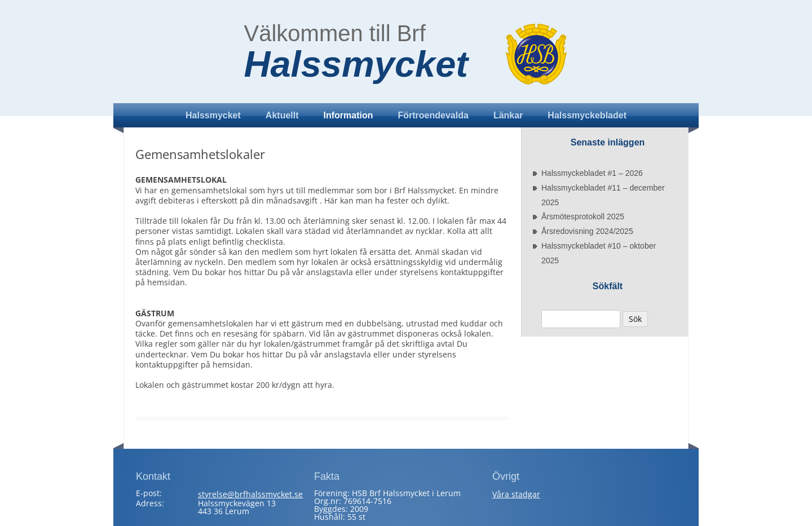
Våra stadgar (516, 494)
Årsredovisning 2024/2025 (587, 231)
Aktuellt (282, 115)
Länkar (508, 115)
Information (348, 115)
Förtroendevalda (433, 115)
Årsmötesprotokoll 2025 (583, 216)
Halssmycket (356, 64)
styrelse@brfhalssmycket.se (250, 494)
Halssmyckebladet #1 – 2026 (592, 173)
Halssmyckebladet (587, 115)
